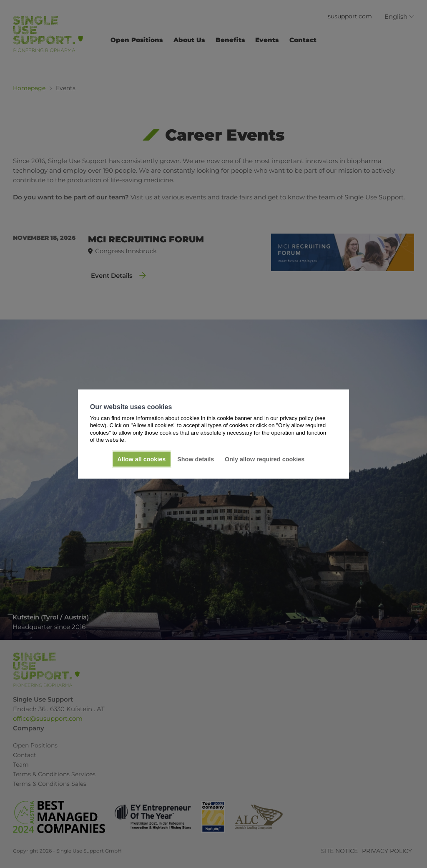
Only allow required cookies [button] (265, 459)
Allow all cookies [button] (141, 459)
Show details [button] (196, 459)
